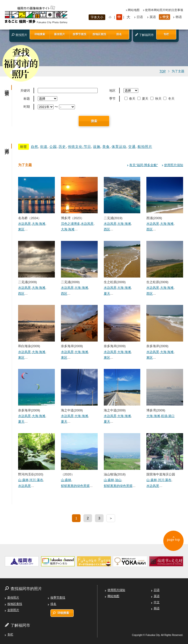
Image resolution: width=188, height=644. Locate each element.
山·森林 (23, 480)
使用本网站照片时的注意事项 (164, 10)
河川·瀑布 (36, 480)
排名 (119, 34)
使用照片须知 (174, 165)
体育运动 (119, 147)
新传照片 (59, 34)
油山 (118, 480)
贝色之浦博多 (70, 224)
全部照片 (13, 610)
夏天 (143, 99)
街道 (44, 147)
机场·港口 (168, 416)
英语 (153, 17)
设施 (97, 147)
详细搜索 (40, 34)
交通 (132, 147)
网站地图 (134, 10)
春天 (130, 99)
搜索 (94, 121)
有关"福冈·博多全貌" (144, 165)
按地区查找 (99, 34)
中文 (166, 17)
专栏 (166, 34)
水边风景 (24, 224)
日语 (140, 17)
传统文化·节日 (79, 147)
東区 (21, 229)
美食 (106, 147)
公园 (53, 147)
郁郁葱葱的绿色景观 (75, 486)
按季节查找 (79, 34)
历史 (62, 147)
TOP (163, 71)
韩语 (179, 17)
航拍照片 (145, 147)
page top (172, 541)
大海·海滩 (39, 224)
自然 (35, 147)
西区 (107, 229)
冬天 (169, 99)
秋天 (156, 99)
